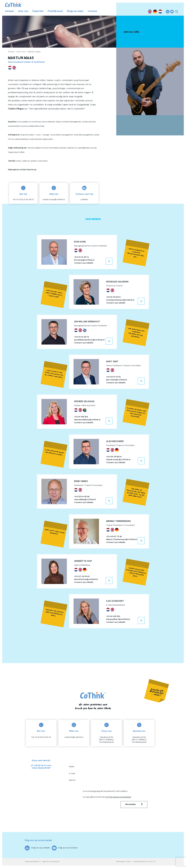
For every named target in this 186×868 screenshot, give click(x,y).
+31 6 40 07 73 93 (114, 537)
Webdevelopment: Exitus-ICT (145, 862)
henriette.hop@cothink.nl (86, 579)
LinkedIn (84, 200)
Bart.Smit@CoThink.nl (117, 380)
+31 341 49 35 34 (113, 297)
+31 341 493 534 (81, 417)
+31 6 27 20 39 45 (82, 577)
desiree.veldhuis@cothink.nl (87, 420)
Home (11, 52)
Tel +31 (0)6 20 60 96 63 (23, 200)
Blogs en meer (75, 11)
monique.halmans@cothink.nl (120, 300)
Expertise (38, 11)
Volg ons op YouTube (65, 848)
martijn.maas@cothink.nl (54, 200)
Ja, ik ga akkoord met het (107, 797)
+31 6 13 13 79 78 (113, 377)
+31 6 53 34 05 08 (82, 497)
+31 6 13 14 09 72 (81, 257)
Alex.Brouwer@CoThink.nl (118, 460)
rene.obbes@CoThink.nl (85, 500)
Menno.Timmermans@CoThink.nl (122, 540)
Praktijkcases (55, 11)
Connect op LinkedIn (84, 263)
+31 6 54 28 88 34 (114, 457)
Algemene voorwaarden (51, 862)
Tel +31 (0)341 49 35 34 (41, 737)
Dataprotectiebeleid (32, 862)
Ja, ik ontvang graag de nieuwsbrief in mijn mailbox (105, 791)
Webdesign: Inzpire (124, 862)
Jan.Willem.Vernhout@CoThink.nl (89, 340)
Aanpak (9, 11)
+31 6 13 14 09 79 (81, 337)
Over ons (23, 11)
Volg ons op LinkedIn (37, 848)
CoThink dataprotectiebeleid (118, 797)
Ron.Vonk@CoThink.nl (84, 260)
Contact (92, 11)
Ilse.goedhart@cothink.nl (118, 619)
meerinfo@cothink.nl (74, 737)
